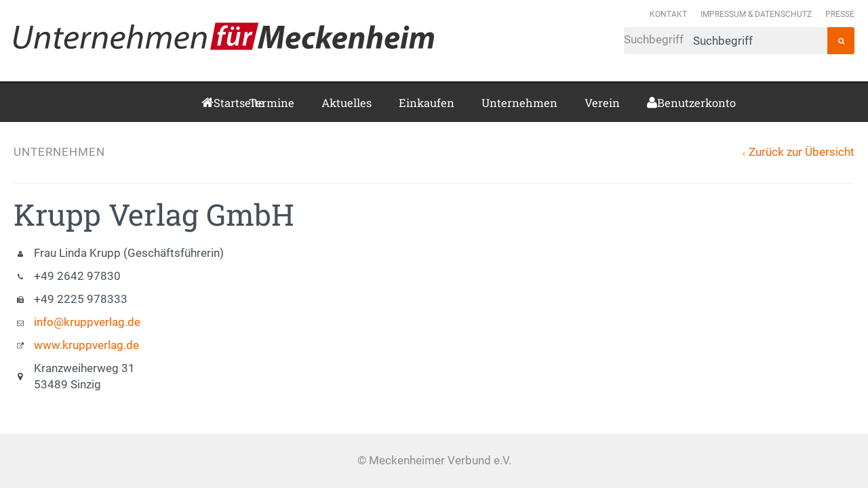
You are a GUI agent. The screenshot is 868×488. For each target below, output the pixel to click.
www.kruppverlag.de (86, 345)
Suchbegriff (726, 41)
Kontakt (668, 14)
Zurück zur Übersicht (802, 152)
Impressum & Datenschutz (756, 14)
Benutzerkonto (662, 103)
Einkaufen (427, 103)
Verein (602, 103)
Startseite (218, 103)
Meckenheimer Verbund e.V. (224, 36)
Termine (272, 103)
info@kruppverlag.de (87, 322)
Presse (840, 14)
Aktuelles (347, 103)
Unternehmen (519, 103)
